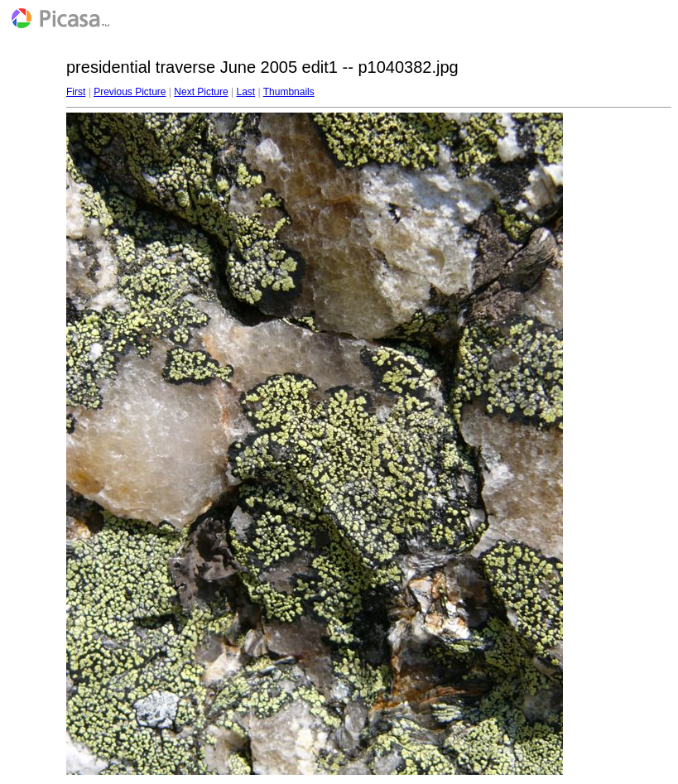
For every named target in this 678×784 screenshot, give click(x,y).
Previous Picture (130, 92)
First (76, 92)
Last (245, 92)
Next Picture (201, 92)
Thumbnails (289, 92)
